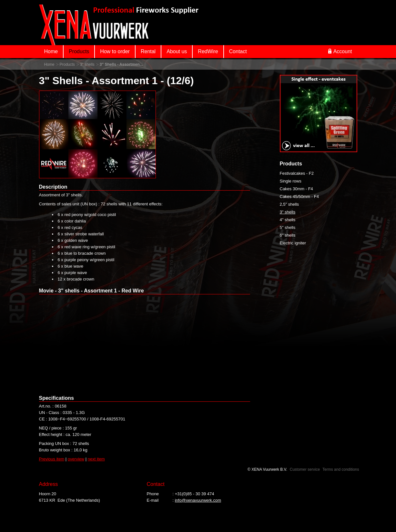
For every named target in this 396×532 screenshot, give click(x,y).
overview (76, 459)
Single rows (291, 181)
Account (340, 51)
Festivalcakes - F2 (297, 173)
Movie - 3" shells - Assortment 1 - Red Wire (91, 291)
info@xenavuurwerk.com (198, 500)
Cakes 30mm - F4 (296, 189)
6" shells (288, 235)
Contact (238, 51)
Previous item (52, 459)
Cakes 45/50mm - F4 (299, 197)
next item (96, 459)
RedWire (208, 51)
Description (53, 187)
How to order (115, 51)
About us (177, 51)
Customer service (305, 469)
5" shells (288, 227)
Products (79, 51)
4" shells (288, 220)
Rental (148, 51)
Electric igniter (293, 243)
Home (51, 51)
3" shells (87, 64)
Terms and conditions (341, 469)
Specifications (56, 398)
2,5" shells (289, 204)
